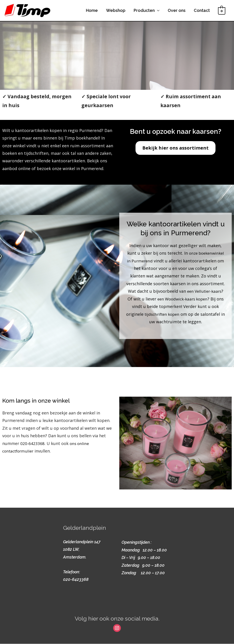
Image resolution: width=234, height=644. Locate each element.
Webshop (116, 11)
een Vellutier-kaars (156, 295)
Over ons (177, 11)
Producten (144, 11)
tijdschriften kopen (149, 318)
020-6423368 (32, 444)
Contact (202, 11)
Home (92, 11)
